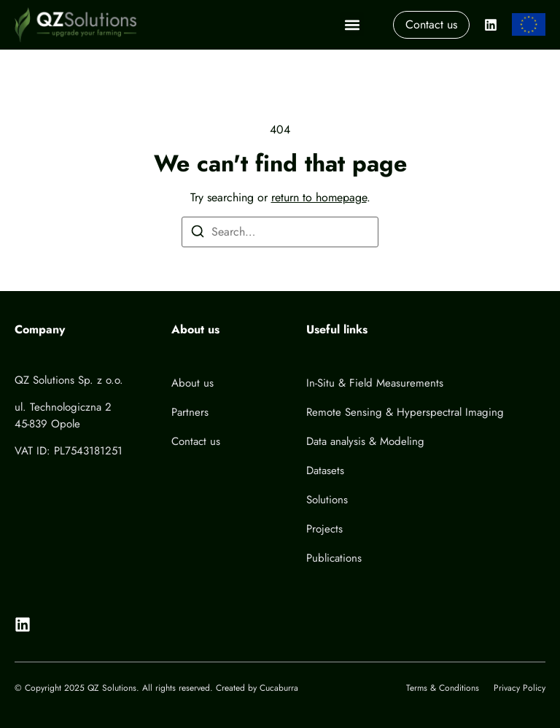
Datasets (325, 471)
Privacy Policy (520, 688)
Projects (324, 529)
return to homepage (319, 197)
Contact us (196, 441)
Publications (334, 558)
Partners (190, 412)
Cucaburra (279, 688)
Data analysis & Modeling (365, 441)
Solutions (327, 500)
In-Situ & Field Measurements (375, 383)
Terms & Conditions (443, 688)
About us (192, 383)
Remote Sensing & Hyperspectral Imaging (405, 412)
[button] (352, 24)
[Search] (198, 234)
